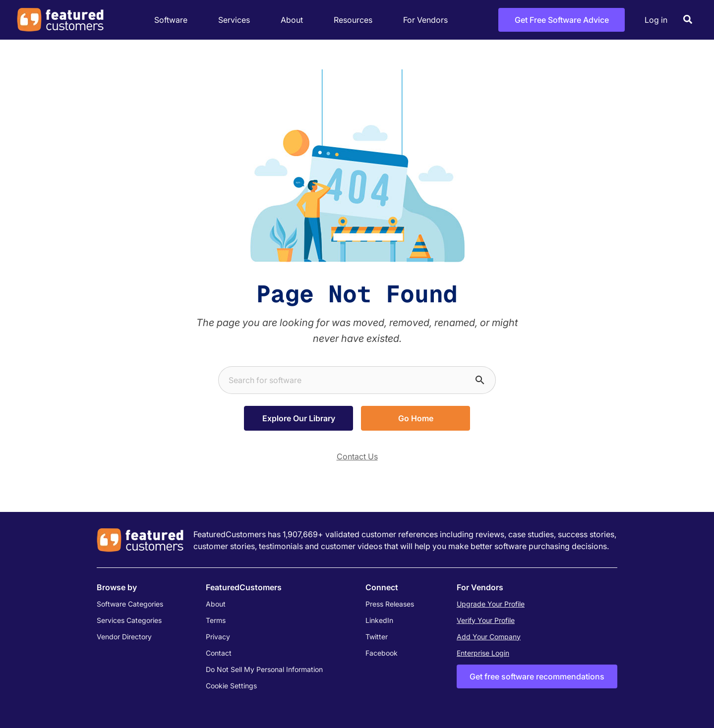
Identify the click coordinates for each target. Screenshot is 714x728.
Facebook (382, 653)
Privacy (218, 637)
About (295, 20)
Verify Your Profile (486, 620)
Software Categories (130, 604)
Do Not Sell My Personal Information (264, 669)
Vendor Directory (124, 637)
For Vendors (425, 20)
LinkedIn (379, 620)
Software (174, 20)
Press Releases (390, 604)
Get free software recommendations (537, 676)
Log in (656, 20)
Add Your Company (489, 637)
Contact (219, 653)
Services (237, 20)
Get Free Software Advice (562, 20)
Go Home (416, 418)
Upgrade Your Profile (491, 604)
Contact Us (357, 456)
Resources (356, 20)
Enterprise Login (483, 653)
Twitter (377, 637)
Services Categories (129, 620)
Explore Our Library (299, 418)
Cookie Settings (231, 686)
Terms (216, 620)
